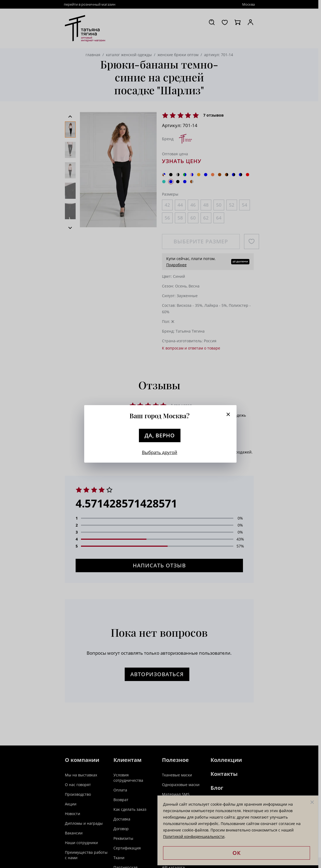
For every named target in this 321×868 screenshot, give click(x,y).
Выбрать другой (160, 452)
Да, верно (160, 435)
